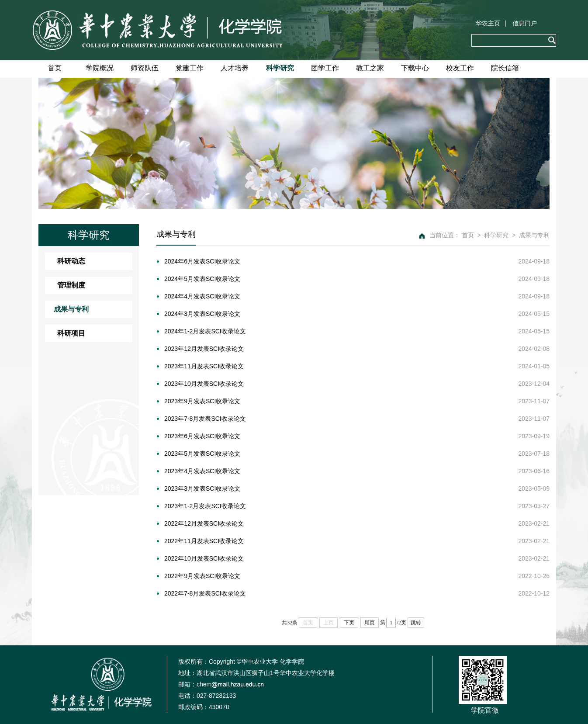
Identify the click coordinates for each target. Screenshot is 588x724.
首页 (55, 68)
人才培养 (235, 68)
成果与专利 (71, 309)
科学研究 (280, 68)
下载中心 (415, 68)
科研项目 (71, 333)
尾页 (370, 623)
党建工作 (190, 68)
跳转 (416, 623)
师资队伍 (145, 68)
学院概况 (100, 68)
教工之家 (370, 68)
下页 (349, 623)
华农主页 (488, 23)
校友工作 (460, 68)
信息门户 (525, 23)
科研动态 (71, 261)
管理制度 (71, 285)
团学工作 (325, 68)
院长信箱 (505, 68)
